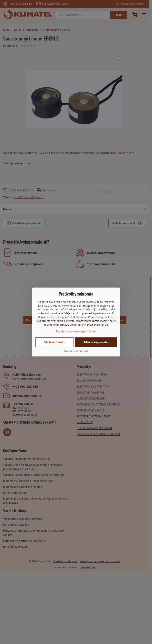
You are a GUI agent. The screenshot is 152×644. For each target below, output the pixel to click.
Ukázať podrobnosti (76, 351)
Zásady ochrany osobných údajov (76, 331)
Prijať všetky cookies (96, 342)
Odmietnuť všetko (54, 342)
